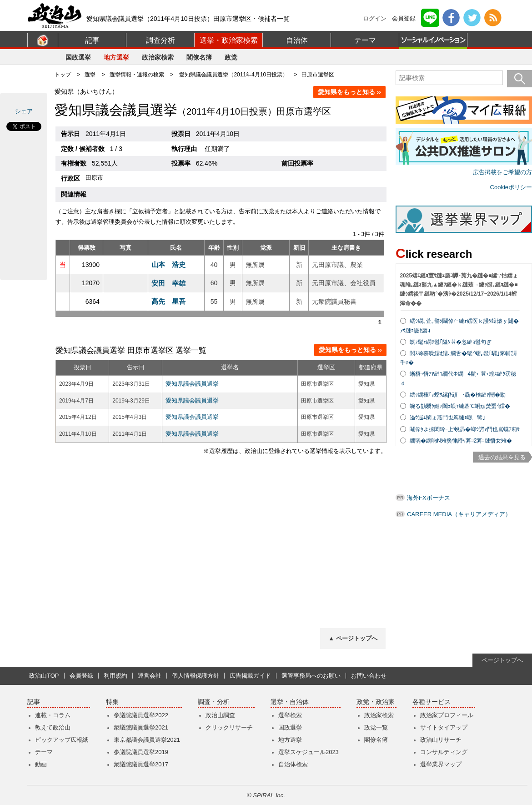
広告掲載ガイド (250, 676)
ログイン (375, 18)
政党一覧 (376, 727)
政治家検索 (158, 57)
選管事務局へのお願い (311, 676)
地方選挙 (116, 57)
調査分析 (161, 40)
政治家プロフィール (447, 715)
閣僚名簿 (199, 57)
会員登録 (404, 18)
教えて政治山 (53, 727)
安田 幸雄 (168, 283)
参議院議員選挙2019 (141, 752)
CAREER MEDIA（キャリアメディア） (459, 514)
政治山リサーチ (441, 740)
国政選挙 (78, 57)
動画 (41, 764)
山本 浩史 (168, 264)
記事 (92, 40)
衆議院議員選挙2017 (141, 764)
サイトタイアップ (444, 727)
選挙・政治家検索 (229, 40)
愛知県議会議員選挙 (192, 384)
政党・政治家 (376, 702)
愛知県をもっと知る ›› (349, 92)
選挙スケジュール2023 (309, 752)
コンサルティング (444, 752)
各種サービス (432, 702)
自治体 (297, 40)
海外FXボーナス (429, 498)
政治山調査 (220, 715)
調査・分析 (214, 702)
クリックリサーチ (229, 727)
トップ (63, 75)
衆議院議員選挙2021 (141, 727)
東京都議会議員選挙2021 (147, 740)
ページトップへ (502, 660)
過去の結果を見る (502, 457)
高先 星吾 (168, 301)
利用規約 (115, 676)
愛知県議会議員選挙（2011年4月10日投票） (233, 75)
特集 (112, 702)
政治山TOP (44, 676)
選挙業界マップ (441, 764)
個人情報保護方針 (196, 676)
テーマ (365, 40)
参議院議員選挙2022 (141, 715)
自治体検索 (293, 764)
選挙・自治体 (290, 702)
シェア (24, 111)
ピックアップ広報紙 (62, 740)
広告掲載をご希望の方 (502, 172)
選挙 (90, 75)
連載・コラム (53, 715)
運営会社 (150, 676)
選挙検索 (290, 715)
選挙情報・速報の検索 (137, 75)
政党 (231, 57)
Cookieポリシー (511, 187)
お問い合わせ (369, 676)
